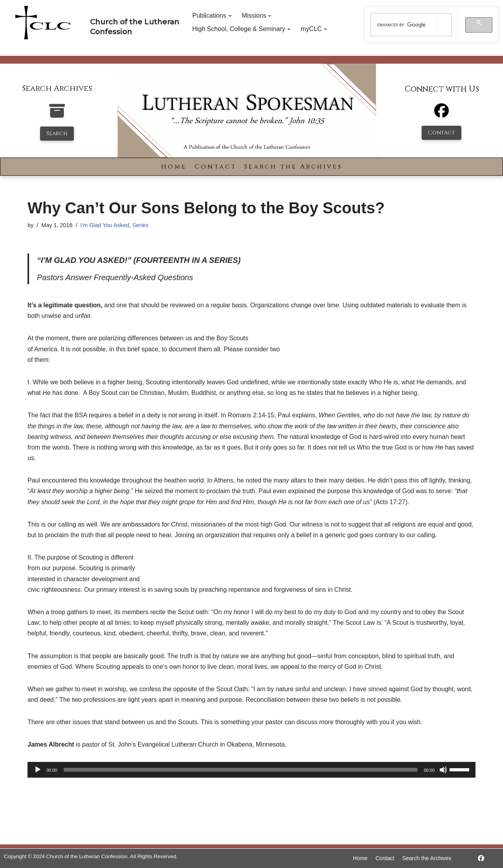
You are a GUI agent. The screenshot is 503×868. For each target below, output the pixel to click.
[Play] (38, 770)
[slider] (241, 770)
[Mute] (443, 770)
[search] (404, 25)
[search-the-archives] (57, 115)
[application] (251, 770)
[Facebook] (442, 114)
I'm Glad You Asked (105, 225)
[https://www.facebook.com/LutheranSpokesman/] (481, 858)
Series (140, 225)
